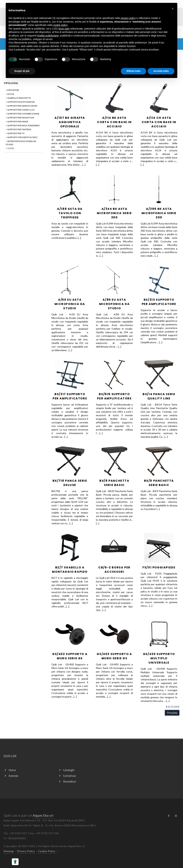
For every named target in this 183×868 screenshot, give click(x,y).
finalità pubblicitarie (48, 36)
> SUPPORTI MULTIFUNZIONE (20, 102)
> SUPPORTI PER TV (15, 133)
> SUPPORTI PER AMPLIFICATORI (21, 106)
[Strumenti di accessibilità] (15, 862)
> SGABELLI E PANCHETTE (18, 98)
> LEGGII (10, 94)
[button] (173, 9)
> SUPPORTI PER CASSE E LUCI (20, 110)
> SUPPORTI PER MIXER (17, 122)
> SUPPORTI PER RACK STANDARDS (23, 125)
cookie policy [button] (60, 25)
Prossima (172, 713)
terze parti (64, 29)
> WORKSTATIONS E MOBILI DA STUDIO (21, 143)
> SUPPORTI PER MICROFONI (20, 118)
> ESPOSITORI (12, 90)
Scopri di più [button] (22, 71)
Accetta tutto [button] (161, 71)
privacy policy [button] (128, 18)
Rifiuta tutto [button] (134, 71)
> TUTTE (10, 148)
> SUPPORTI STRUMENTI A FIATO (22, 137)
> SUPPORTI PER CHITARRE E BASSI (22, 114)
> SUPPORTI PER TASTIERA (18, 129)
